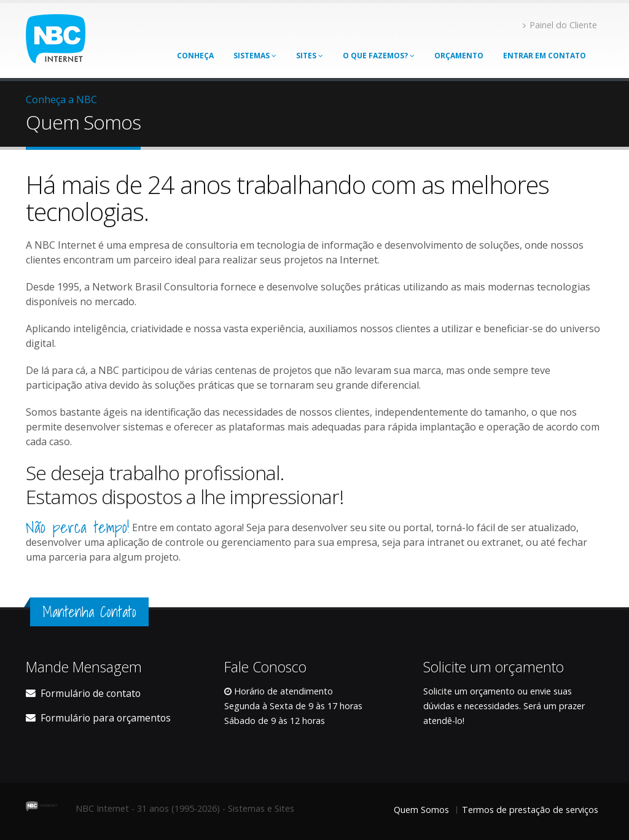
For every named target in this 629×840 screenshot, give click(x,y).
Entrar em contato (545, 56)
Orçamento (459, 56)
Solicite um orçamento (469, 691)
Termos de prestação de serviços (530, 810)
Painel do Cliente (560, 25)
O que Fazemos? (379, 56)
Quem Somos (421, 810)
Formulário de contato (91, 693)
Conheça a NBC (61, 99)
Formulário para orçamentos (106, 718)
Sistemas (255, 56)
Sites (310, 56)
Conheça (195, 56)
